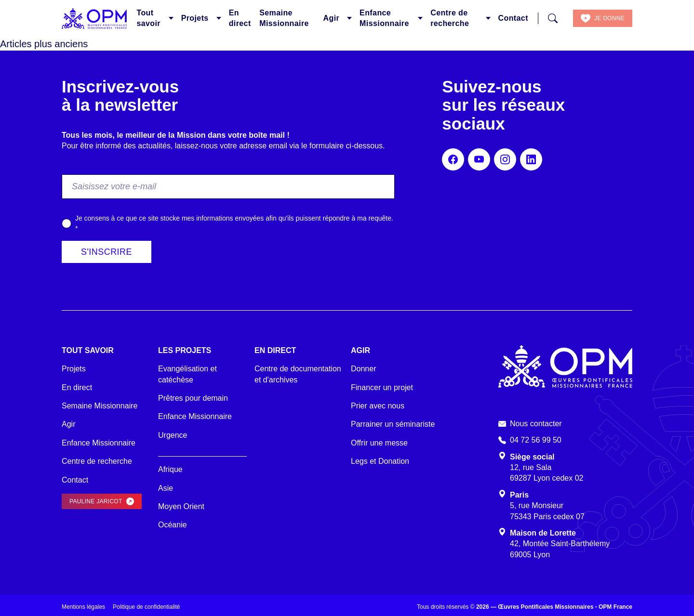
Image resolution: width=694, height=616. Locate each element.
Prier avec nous (378, 406)
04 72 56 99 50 (536, 440)
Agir (332, 18)
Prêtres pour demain (193, 398)
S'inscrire (107, 252)
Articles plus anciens (44, 44)
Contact (513, 18)
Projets (195, 18)
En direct (240, 18)
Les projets (185, 350)
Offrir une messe (379, 443)
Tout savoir (148, 18)
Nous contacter (536, 424)
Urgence (173, 435)
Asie (166, 488)
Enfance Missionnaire (384, 18)
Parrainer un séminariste (393, 424)
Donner (363, 369)
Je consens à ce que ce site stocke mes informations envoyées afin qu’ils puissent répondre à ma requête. (234, 223)
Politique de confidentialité (146, 607)
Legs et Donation (380, 461)
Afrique (170, 469)
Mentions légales (83, 607)
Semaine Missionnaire (284, 18)
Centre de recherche (450, 18)
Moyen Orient (181, 506)
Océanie (173, 525)
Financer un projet (382, 387)
